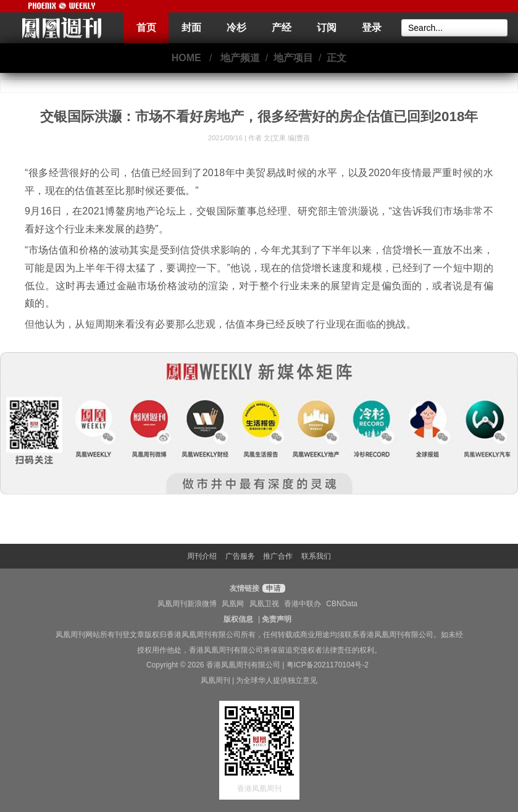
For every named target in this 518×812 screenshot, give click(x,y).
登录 (372, 27)
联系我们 (316, 556)
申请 (272, 588)
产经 (282, 27)
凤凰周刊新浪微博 (187, 604)
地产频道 (240, 58)
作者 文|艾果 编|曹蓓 (279, 138)
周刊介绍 (202, 556)
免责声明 (277, 619)
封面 (191, 27)
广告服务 (240, 556)
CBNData (342, 604)
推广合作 (278, 556)
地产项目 (293, 58)
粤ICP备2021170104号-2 (328, 665)
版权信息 (238, 619)
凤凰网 (233, 604)
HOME (186, 58)
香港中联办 (303, 604)
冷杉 (236, 27)
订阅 (327, 27)
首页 (146, 27)
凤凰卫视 (264, 604)
